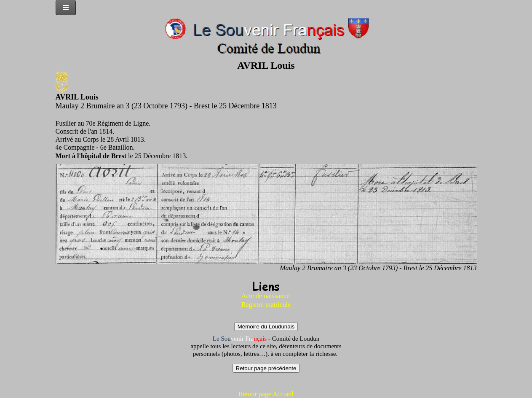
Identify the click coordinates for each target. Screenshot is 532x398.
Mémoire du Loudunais (266, 327)
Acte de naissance (266, 296)
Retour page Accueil (266, 394)
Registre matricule (266, 305)
